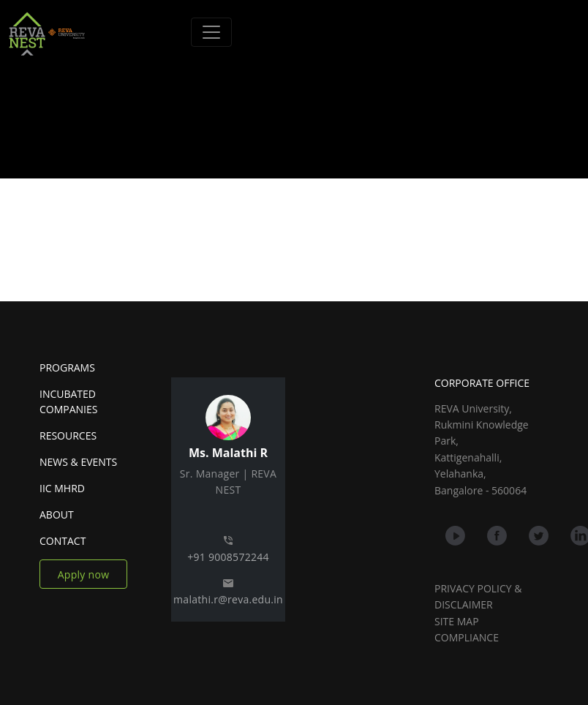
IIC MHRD (62, 488)
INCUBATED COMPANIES (68, 401)
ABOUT (57, 514)
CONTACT (63, 541)
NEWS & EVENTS (78, 462)
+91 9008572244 (228, 557)
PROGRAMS (67, 367)
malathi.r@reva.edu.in (228, 599)
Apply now (84, 574)
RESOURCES (68, 436)
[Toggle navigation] (211, 32)
